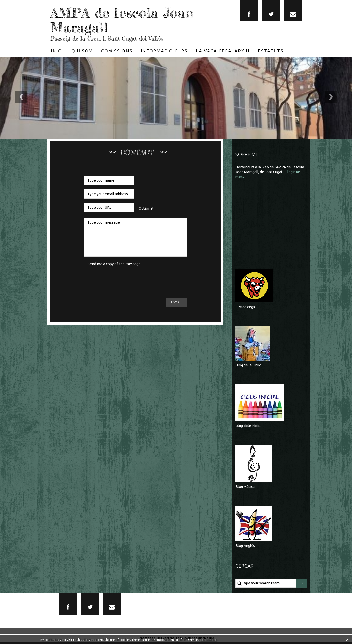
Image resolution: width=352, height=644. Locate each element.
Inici (57, 51)
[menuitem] (57, 51)
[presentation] (121, 282)
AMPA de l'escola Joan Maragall (127, 20)
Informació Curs (164, 51)
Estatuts (271, 51)
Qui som (82, 51)
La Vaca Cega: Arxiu (223, 51)
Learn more (209, 640)
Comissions (117, 51)
